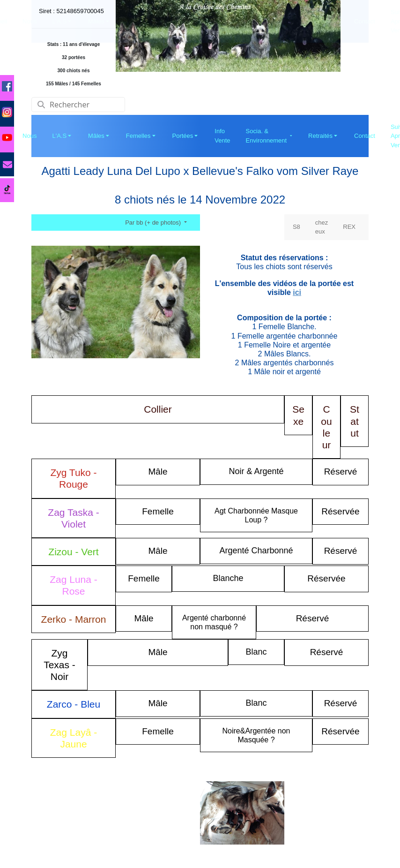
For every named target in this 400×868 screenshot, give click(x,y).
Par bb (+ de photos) (154, 223)
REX (349, 227)
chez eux (322, 227)
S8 (296, 227)
